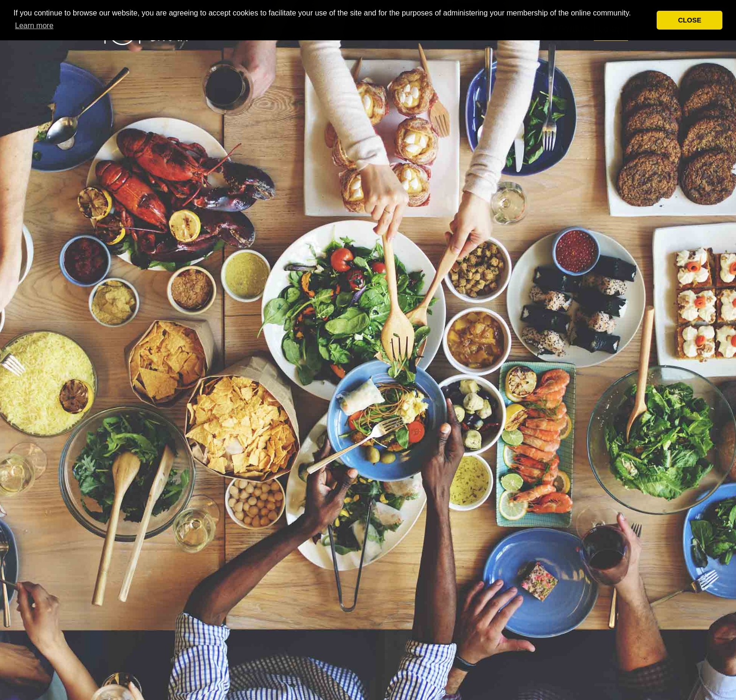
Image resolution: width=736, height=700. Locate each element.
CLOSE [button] (690, 20)
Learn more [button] (34, 26)
